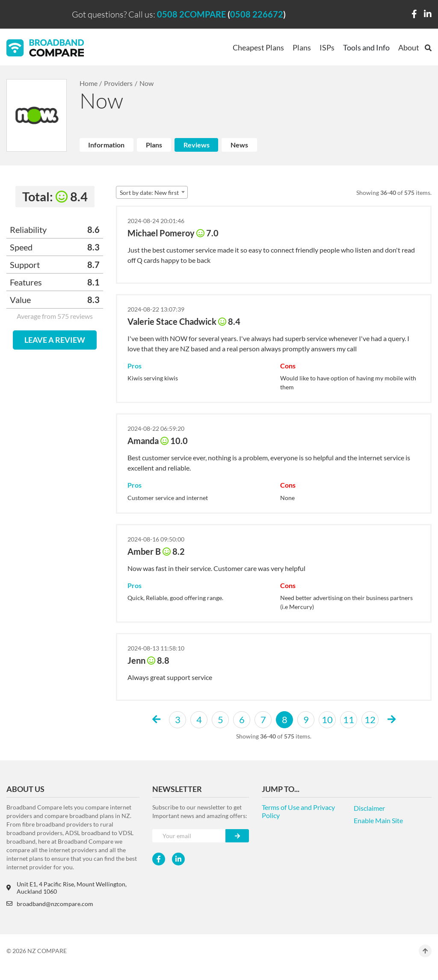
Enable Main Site (378, 820)
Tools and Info (366, 47)
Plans (302, 47)
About (409, 47)
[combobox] (152, 192)
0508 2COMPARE (191, 14)
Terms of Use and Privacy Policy (298, 811)
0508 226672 (257, 14)
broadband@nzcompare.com (50, 904)
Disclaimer (369, 808)
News (239, 145)
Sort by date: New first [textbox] (149, 193)
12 (370, 720)
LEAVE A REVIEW (55, 340)
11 (349, 720)
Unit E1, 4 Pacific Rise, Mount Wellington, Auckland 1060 (67, 888)
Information (106, 145)
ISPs (327, 47)
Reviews (197, 145)
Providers (118, 83)
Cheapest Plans (258, 47)
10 (327, 720)
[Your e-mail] (189, 836)
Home (89, 83)
